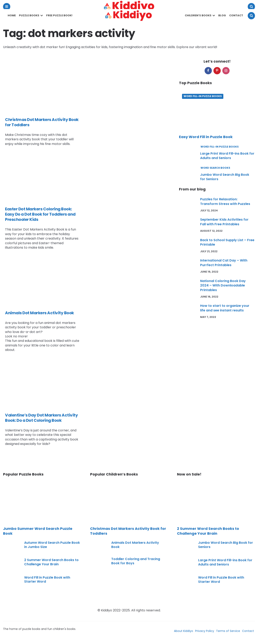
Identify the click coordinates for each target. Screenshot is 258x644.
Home (12, 15)
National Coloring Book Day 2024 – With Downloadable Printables (223, 285)
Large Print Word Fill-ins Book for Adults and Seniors (227, 156)
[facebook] (208, 71)
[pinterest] (217, 71)
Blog (222, 15)
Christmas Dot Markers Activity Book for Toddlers (42, 122)
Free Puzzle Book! (59, 15)
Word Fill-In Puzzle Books (203, 96)
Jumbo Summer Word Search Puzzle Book (38, 531)
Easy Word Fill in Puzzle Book (206, 137)
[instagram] (226, 71)
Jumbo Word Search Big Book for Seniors (225, 177)
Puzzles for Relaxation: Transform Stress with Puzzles (225, 201)
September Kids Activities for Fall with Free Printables (224, 222)
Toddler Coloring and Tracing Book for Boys (136, 561)
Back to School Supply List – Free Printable (227, 242)
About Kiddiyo (184, 631)
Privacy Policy (205, 631)
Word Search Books (215, 168)
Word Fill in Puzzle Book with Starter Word (47, 580)
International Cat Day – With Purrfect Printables (224, 263)
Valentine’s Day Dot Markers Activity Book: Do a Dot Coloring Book (41, 418)
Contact (236, 15)
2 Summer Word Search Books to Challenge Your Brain (51, 562)
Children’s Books (198, 15)
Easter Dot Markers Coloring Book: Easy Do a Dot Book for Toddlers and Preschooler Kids (40, 214)
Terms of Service (228, 631)
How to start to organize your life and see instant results (225, 308)
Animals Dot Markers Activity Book (40, 313)
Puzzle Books (29, 15)
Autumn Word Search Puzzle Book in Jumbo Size (52, 545)
